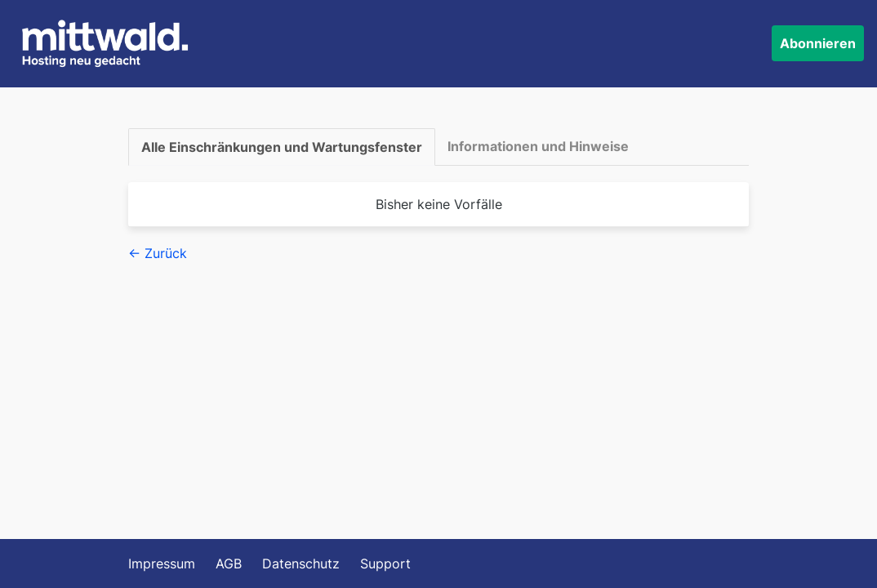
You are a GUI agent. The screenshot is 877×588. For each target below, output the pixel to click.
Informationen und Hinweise (538, 146)
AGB (229, 563)
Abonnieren (818, 43)
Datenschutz (301, 563)
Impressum (162, 563)
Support (385, 563)
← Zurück (158, 253)
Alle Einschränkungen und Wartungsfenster (282, 147)
